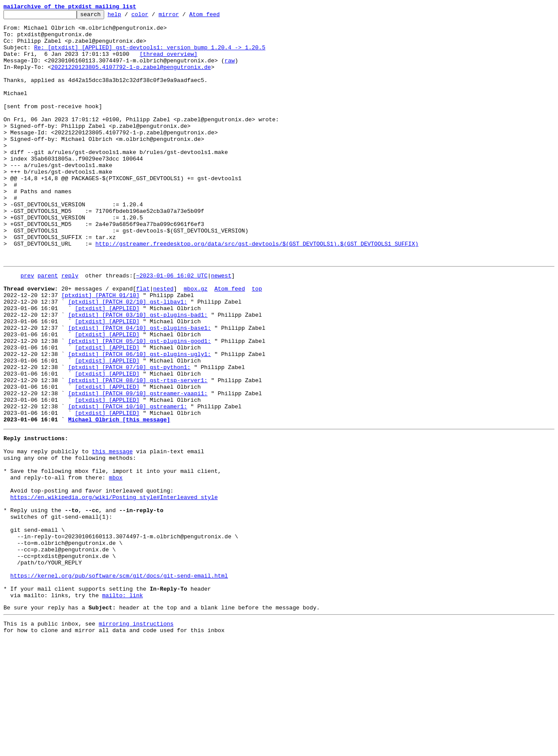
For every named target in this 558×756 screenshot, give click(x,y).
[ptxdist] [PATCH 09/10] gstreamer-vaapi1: (138, 468)
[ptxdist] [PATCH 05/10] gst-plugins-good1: (139, 405)
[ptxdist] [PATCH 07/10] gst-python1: (129, 436)
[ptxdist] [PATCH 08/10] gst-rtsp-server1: (138, 452)
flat (143, 342)
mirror (182, 17)
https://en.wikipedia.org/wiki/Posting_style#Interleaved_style (114, 590)
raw (230, 71)
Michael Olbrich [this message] (119, 499)
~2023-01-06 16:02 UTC (172, 326)
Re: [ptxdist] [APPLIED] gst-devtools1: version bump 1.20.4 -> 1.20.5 (150, 55)
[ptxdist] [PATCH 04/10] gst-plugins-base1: (139, 389)
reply (70, 326)
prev (27, 326)
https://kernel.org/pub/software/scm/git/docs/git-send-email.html (119, 684)
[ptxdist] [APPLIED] (107, 366)
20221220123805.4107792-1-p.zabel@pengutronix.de (131, 79)
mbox (116, 566)
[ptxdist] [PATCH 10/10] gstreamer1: (128, 483)
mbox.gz (196, 342)
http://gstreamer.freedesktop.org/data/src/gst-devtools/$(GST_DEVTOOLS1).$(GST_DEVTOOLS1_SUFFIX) (257, 291)
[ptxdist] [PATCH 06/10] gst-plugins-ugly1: (139, 421)
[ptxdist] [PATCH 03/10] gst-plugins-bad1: (138, 373)
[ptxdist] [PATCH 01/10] (100, 350)
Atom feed (218, 17)
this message (112, 535)
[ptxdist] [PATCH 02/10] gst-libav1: (128, 358)
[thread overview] (168, 63)
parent (48, 326)
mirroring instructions (136, 739)
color (153, 17)
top (257, 342)
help (128, 17)
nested (163, 342)
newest (221, 326)
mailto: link (122, 708)
